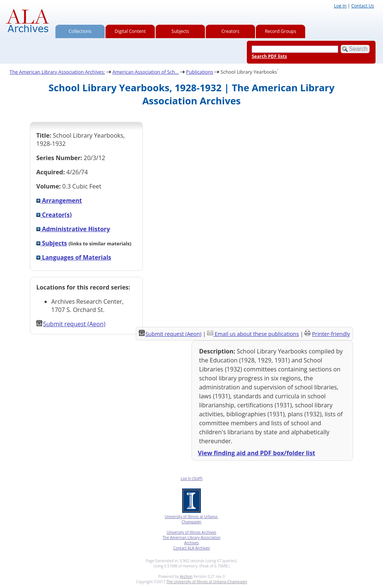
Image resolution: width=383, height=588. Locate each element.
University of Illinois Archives (192, 532)
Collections (80, 31)
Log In (340, 6)
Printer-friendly (331, 334)
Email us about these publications (257, 334)
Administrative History (73, 229)
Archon (186, 576)
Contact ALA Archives (191, 548)
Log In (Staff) (191, 478)
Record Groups (281, 31)
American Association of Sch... (145, 72)
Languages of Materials (74, 257)
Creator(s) (54, 215)
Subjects (180, 31)
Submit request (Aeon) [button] (71, 324)
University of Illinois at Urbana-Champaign (191, 519)
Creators (230, 31)
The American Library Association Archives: (57, 72)
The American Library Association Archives (192, 540)
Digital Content (130, 31)
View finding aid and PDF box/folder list (257, 453)
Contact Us (363, 6)
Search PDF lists (269, 56)
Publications (200, 72)
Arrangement (59, 200)
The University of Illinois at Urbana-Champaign (207, 582)
